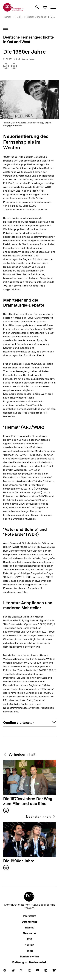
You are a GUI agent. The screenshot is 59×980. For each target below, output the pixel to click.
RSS (29, 939)
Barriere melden (30, 957)
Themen (7, 17)
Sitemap (29, 928)
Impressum (29, 916)
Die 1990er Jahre (19, 861)
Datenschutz (29, 922)
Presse (29, 951)
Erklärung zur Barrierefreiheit (29, 962)
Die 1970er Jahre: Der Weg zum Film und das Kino (28, 801)
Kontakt (29, 945)
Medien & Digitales (36, 17)
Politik (19, 17)
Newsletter (29, 933)
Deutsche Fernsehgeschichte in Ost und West (28, 39)
